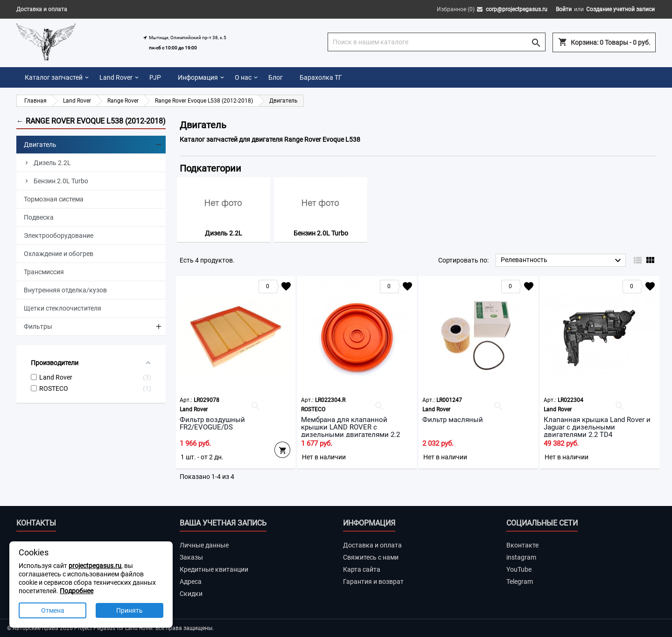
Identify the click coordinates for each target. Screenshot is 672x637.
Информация (198, 77)
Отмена (53, 610)
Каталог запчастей (54, 77)
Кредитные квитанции (214, 569)
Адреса (191, 582)
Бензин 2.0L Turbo (61, 181)
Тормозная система (54, 199)
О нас (243, 77)
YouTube (519, 569)
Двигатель (40, 145)
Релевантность (562, 261)
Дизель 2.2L (52, 163)
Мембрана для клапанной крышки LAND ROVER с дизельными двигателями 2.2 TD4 (350, 431)
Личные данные (204, 545)
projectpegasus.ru (95, 566)
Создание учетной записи (620, 9)
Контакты (36, 523)
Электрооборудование (59, 235)
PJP (155, 77)
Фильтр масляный (453, 420)
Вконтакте (522, 545)
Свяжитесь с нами (371, 557)
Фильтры (38, 326)
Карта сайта (362, 569)
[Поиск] (437, 42)
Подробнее (77, 591)
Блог (276, 77)
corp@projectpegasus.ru (517, 9)
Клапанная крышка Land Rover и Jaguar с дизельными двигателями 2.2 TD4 (597, 427)
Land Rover (116, 77)
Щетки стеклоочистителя (63, 308)
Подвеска (39, 217)
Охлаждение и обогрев (59, 254)
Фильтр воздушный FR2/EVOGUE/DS (212, 423)
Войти (564, 9)
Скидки (191, 594)
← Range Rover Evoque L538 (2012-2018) (91, 121)
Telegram (520, 582)
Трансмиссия (44, 272)
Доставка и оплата (42, 9)
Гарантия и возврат (373, 582)
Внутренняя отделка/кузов (65, 290)
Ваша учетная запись (223, 523)
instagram (521, 557)
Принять (129, 610)
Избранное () (456, 9)
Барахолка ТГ (321, 77)
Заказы (191, 557)
